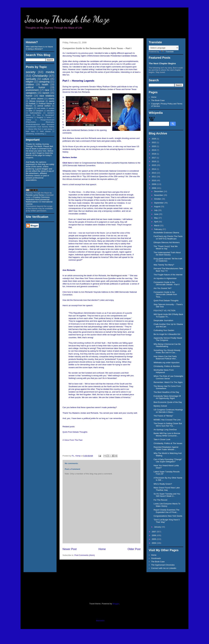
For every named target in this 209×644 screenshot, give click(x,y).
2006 (154, 535)
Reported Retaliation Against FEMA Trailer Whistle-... (166, 448)
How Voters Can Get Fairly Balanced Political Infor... (165, 358)
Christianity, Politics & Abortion (167, 366)
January (158, 527)
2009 (154, 184)
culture (46, 79)
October (158, 199)
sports (52, 101)
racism (46, 93)
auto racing (48, 129)
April (156, 222)
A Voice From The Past (72, 440)
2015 (154, 165)
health (45, 85)
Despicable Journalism (163, 320)
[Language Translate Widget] (164, 48)
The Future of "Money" (163, 416)
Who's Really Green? (163, 484)
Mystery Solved (160, 406)
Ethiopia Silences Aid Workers (166, 242)
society (31, 72)
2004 (154, 543)
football (32, 104)
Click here (67, 163)
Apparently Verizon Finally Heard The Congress (168, 339)
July (156, 210)
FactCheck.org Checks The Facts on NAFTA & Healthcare (168, 237)
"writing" (29, 120)
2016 (154, 161)
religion (30, 82)
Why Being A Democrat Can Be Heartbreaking (167, 345)
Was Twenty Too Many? (164, 265)
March (157, 226)
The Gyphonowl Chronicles (163, 565)
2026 (154, 139)
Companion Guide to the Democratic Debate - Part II (166, 283)
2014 (154, 169)
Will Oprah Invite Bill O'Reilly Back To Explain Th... (168, 315)
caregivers (31, 93)
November (159, 195)
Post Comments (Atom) (85, 555)
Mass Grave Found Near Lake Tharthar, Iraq (167, 489)
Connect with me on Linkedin (164, 568)
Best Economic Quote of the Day (168, 402)
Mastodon (100, 621)
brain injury (30, 131)
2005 (154, 539)
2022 (154, 142)
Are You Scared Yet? (162, 288)
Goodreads (156, 558)
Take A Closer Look (162, 439)
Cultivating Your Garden (164, 330)
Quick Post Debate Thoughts (75, 432)
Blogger (116, 604)
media (50, 72)
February (158, 229)
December (159, 191)
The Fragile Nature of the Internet (168, 275)
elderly (51, 99)
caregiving (44, 82)
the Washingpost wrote (117, 276)
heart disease (45, 131)
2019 (154, 150)
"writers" (49, 117)
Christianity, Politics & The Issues (168, 443)
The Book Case (158, 100)
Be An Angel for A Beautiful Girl (167, 334)
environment (32, 90)
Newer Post (70, 549)
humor (29, 96)
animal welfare (44, 106)
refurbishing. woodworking (35, 134)
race (47, 90)
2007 (154, 532)
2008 (154, 188)
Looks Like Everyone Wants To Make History (167, 505)
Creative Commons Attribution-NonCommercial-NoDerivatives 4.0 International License (39, 201)
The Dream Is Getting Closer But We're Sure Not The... (168, 425)
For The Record (160, 500)
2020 (154, 146)
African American (37, 101)
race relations (47, 96)
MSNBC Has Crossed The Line (167, 420)
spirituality (31, 79)
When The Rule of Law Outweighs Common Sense (168, 377)
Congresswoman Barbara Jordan (99, 89)
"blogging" (40, 117)
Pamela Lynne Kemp (35, 195)
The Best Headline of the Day (166, 392)
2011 (154, 177)
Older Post (134, 549)
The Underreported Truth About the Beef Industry (167, 254)
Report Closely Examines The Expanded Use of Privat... (166, 511)
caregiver (40, 111)
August (157, 207)
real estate (41, 108)
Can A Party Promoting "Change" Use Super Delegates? (168, 461)
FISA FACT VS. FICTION (164, 311)
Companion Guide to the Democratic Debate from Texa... (165, 294)
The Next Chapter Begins (162, 63)
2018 (154, 154)
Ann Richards (84, 92)
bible (31, 111)
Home (102, 549)
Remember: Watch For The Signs (168, 382)
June (157, 214)
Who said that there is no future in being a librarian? (39, 48)
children (30, 85)
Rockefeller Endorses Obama (166, 233)
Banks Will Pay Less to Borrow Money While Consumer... (167, 434)
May (156, 218)
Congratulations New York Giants (168, 516)
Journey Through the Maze (67, 19)
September (159, 203)
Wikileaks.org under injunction (166, 362)
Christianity (40, 76)
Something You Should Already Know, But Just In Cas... (167, 351)
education (50, 111)
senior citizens (37, 99)
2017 (154, 158)
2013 (154, 173)
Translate (167, 52)
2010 (154, 180)
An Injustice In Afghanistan (165, 278)
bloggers (30, 108)
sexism (52, 108)
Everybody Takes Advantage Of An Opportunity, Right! (167, 397)
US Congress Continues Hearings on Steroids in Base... (168, 411)
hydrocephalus (36, 113)
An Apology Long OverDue (165, 430)
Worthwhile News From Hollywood (164, 371)
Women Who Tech (35, 129)
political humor (35, 87)
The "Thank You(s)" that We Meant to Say (166, 248)
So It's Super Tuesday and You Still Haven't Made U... (167, 495)
